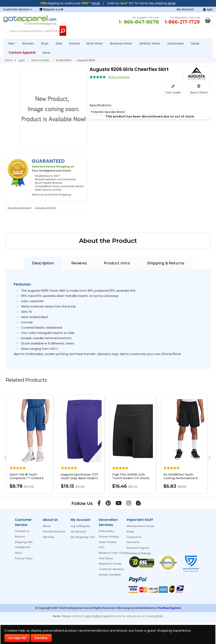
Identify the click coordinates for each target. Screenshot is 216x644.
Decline (41, 638)
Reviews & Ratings (139, 553)
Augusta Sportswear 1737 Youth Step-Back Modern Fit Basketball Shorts (80, 478)
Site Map (49, 537)
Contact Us (22, 531)
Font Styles (106, 558)
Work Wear (96, 43)
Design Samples (110, 575)
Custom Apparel (24, 53)
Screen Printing (109, 537)
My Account (185, 9)
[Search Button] (63, 31)
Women (30, 43)
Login (208, 9)
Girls (61, 43)
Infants (76, 43)
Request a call (51, 9)
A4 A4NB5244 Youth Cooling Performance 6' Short (181, 478)
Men (13, 43)
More (48, 53)
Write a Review (119, 77)
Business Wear (123, 43)
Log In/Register (81, 526)
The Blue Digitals (169, 608)
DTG (102, 547)
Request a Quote (110, 564)
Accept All (17, 638)
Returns (20, 537)
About (47, 526)
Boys (47, 43)
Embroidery (106, 531)
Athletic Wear (151, 43)
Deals (195, 43)
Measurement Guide (140, 526)
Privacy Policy (24, 558)
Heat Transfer (108, 542)
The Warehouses (54, 532)
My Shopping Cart (83, 537)
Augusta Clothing (45, 208)
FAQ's (18, 553)
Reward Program (138, 548)
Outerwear (177, 43)
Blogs (130, 532)
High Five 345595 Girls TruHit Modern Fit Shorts (131, 476)
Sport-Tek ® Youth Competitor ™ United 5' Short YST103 (27, 478)
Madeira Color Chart (112, 553)
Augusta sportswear (20, 208)
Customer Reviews (111, 569)
